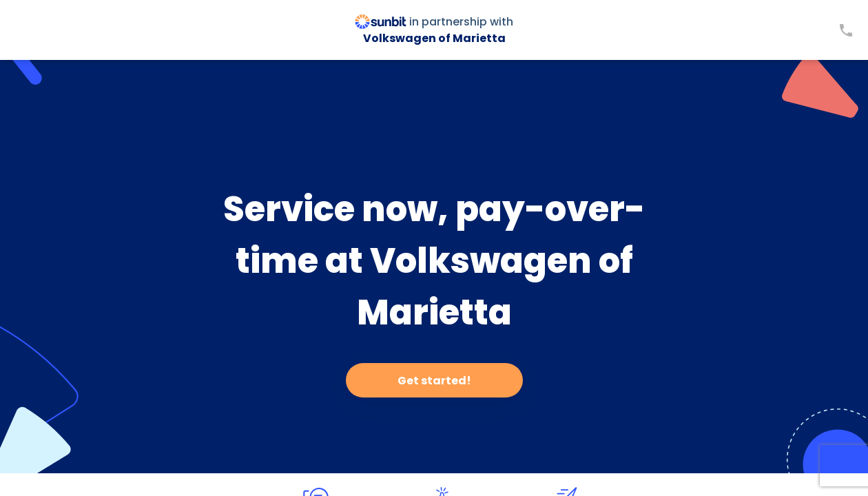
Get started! (434, 381)
